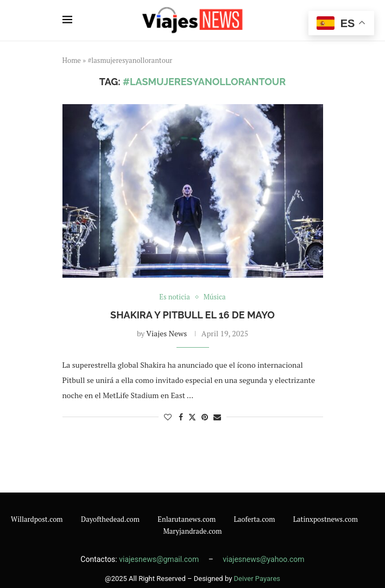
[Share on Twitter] (192, 417)
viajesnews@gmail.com (160, 559)
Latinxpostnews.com (326, 519)
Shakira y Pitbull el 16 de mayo (193, 315)
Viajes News (166, 333)
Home (72, 60)
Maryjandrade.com (192, 531)
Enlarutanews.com (187, 519)
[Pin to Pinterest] (205, 417)
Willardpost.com (37, 519)
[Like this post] (168, 417)
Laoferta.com (255, 519)
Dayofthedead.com (110, 519)
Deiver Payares (257, 579)
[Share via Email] (217, 417)
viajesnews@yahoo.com (263, 559)
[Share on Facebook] (181, 417)
